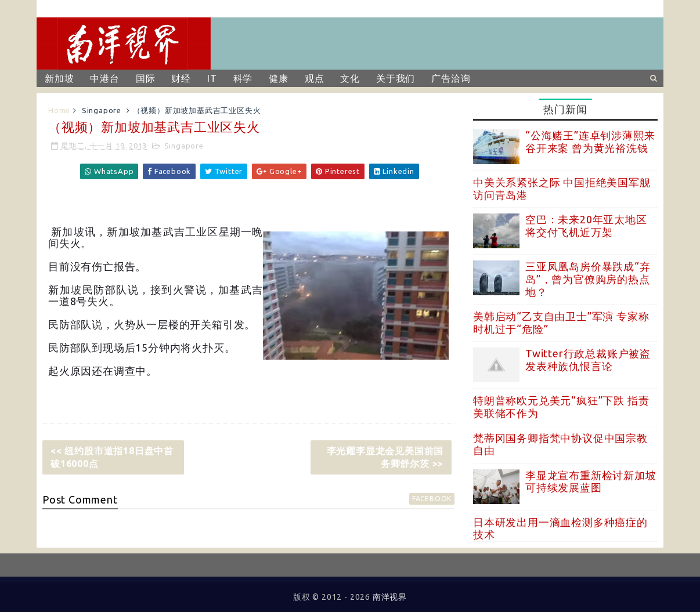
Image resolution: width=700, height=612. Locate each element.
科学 (243, 78)
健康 (279, 78)
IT (212, 78)
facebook (432, 499)
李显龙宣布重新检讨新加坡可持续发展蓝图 (591, 481)
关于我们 (396, 78)
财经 (181, 78)
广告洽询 (451, 78)
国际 (146, 78)
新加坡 (59, 78)
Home (59, 110)
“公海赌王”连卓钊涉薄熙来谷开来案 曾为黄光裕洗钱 (590, 142)
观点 (315, 78)
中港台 (104, 78)
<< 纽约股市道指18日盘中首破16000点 (112, 457)
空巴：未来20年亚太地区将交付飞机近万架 (586, 226)
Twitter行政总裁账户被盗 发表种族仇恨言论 (588, 360)
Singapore (102, 110)
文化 (350, 78)
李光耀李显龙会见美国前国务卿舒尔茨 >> (385, 457)
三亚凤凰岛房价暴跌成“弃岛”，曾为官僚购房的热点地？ (588, 279)
